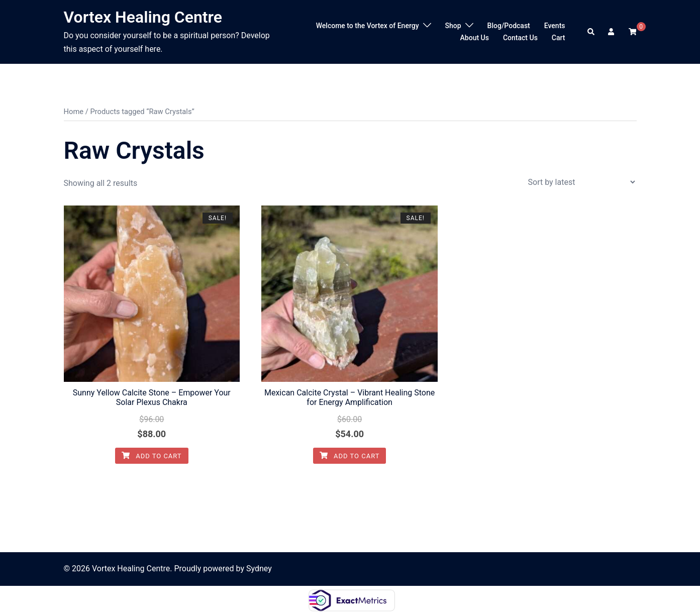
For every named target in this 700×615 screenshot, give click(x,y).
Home (74, 112)
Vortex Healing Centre (143, 17)
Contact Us (520, 38)
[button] (591, 32)
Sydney (259, 569)
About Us (475, 38)
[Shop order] (581, 182)
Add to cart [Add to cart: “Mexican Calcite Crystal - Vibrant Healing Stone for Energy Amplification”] (350, 456)
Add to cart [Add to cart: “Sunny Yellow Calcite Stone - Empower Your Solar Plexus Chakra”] (152, 456)
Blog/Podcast (509, 26)
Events (555, 26)
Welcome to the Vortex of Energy (368, 26)
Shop (453, 26)
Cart (559, 38)
